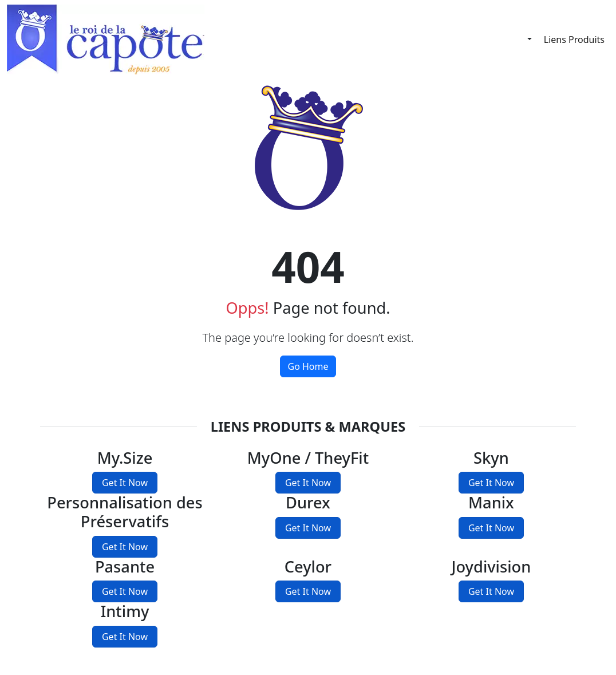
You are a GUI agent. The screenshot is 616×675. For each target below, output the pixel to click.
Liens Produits (574, 40)
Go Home (308, 366)
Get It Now (125, 483)
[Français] (521, 39)
